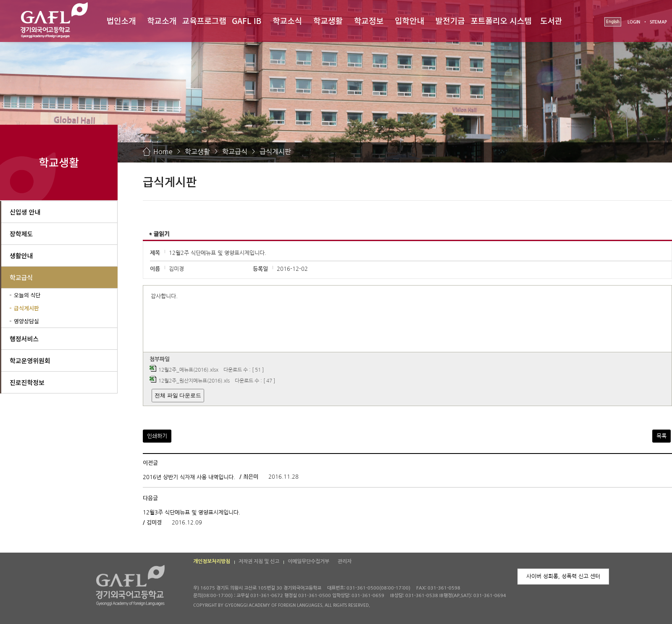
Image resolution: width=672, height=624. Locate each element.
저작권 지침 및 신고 (259, 561)
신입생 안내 (25, 212)
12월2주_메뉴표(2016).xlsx (188, 370)
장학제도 (21, 234)
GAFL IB (247, 20)
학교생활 (328, 20)
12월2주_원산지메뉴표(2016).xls (194, 381)
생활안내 (21, 256)
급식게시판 (275, 152)
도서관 (551, 20)
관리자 (345, 561)
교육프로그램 (204, 20)
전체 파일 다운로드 (178, 395)
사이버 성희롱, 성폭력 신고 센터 (563, 576)
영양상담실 (26, 321)
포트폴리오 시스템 (501, 20)
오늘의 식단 (27, 295)
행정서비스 (24, 339)
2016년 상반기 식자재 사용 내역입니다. (189, 477)
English (613, 22)
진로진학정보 (27, 382)
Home (163, 152)
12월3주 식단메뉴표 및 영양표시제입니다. (192, 512)
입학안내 (409, 20)
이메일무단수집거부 (308, 561)
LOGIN (634, 22)
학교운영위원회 (30, 361)
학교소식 (287, 20)
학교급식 (235, 152)
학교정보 (369, 20)
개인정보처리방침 (212, 561)
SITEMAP (658, 22)
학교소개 (162, 20)
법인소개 (121, 20)
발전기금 (450, 20)
